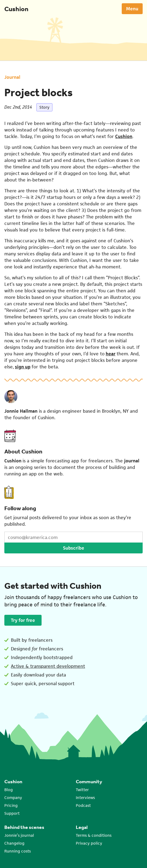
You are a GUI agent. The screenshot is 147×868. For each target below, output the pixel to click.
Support (12, 813)
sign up (23, 367)
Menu (132, 9)
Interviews (85, 798)
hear (111, 354)
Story (44, 107)
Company (13, 798)
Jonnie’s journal (19, 835)
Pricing (11, 805)
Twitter (82, 790)
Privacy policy (89, 843)
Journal (12, 77)
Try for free (23, 620)
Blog (9, 790)
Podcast (83, 805)
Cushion (16, 9)
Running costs (18, 851)
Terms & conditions (94, 835)
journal (132, 461)
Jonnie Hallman (21, 411)
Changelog (14, 843)
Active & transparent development (48, 666)
